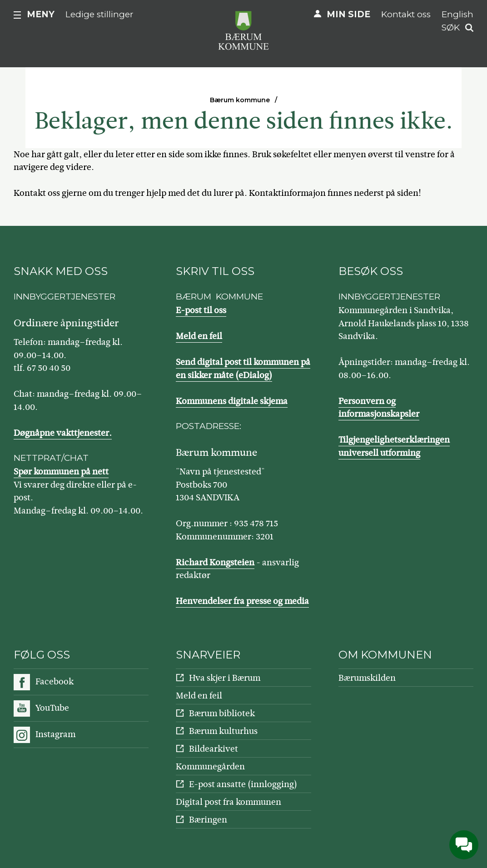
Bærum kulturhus (223, 731)
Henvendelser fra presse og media (242, 601)
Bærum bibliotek (222, 713)
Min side (348, 14)
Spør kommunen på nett (61, 471)
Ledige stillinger (99, 14)
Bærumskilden (367, 678)
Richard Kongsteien (215, 562)
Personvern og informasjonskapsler (379, 408)
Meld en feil (199, 336)
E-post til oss (201, 310)
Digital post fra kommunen (229, 802)
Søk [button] (451, 27)
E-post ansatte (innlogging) (243, 784)
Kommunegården (210, 766)
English (457, 14)
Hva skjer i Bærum (225, 678)
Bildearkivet (214, 749)
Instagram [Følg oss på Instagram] (55, 734)
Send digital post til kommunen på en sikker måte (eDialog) (243, 369)
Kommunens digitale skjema (232, 401)
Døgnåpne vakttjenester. (63, 433)
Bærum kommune (240, 100)
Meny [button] (41, 14)
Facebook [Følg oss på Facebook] (55, 681)
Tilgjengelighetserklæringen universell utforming (394, 446)
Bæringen (208, 820)
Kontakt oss (406, 14)
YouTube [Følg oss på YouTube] (52, 708)
